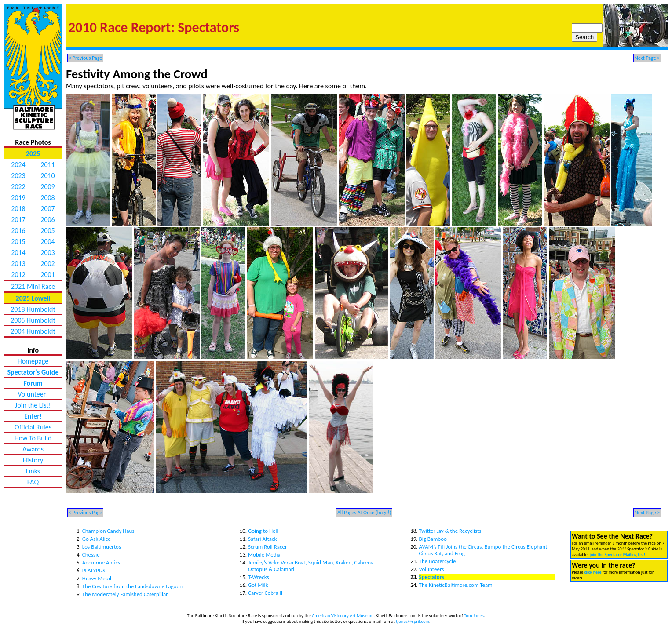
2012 (18, 275)
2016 (18, 231)
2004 (47, 242)
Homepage (33, 361)
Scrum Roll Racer (268, 547)
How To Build (33, 438)
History (33, 460)
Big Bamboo (433, 539)
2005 (47, 231)
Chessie (91, 555)
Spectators (432, 577)
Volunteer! (33, 394)
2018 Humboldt (33, 309)
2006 (47, 220)
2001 (47, 275)
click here (593, 572)
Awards (33, 449)
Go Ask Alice (97, 539)
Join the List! (33, 405)
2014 (18, 253)
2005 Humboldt (33, 320)
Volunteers (432, 569)
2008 (47, 198)
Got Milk (258, 585)
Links (33, 471)
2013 (18, 264)
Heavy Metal (97, 578)
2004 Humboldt (33, 331)
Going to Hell (263, 531)
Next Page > (647, 58)
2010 (47, 176)
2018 (18, 209)
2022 (18, 187)
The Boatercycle (438, 561)
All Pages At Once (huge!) (364, 513)
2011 (47, 165)
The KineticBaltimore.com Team (456, 585)
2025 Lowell (33, 298)
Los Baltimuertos (102, 547)
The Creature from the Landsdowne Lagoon (132, 586)
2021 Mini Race (33, 286)
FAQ (33, 482)
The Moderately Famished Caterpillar (125, 594)
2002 (47, 264)
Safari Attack (262, 539)
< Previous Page (85, 58)
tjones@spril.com (413, 621)
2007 (47, 209)
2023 (18, 176)
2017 (18, 220)
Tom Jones (474, 616)
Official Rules (33, 427)
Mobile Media (264, 555)
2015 (18, 242)
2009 (47, 187)
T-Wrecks (259, 577)
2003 (47, 253)
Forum (33, 383)
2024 (18, 165)
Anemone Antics (101, 562)
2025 (33, 154)
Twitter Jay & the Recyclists (450, 531)
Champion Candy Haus (108, 531)
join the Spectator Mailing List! (617, 555)
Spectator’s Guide (33, 372)
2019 (18, 198)
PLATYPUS (94, 570)
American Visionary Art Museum (343, 616)
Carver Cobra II (265, 593)
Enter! (33, 416)
